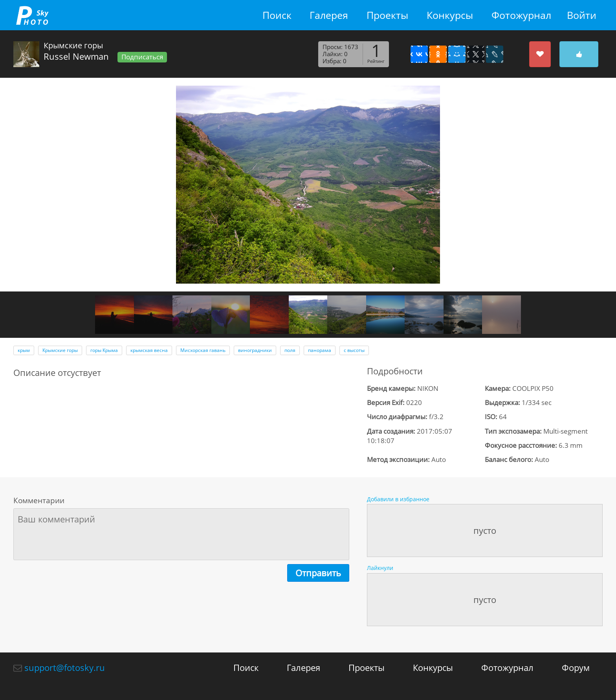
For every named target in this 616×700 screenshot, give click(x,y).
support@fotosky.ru (65, 667)
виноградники (255, 350)
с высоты (354, 350)
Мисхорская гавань (203, 350)
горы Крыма (104, 350)
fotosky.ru (32, 15)
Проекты (387, 15)
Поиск (277, 15)
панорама (320, 350)
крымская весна (149, 350)
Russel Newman (76, 56)
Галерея (329, 15)
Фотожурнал (521, 15)
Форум (576, 667)
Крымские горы (60, 350)
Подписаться (142, 57)
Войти (582, 15)
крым (24, 350)
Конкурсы (450, 15)
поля (290, 350)
